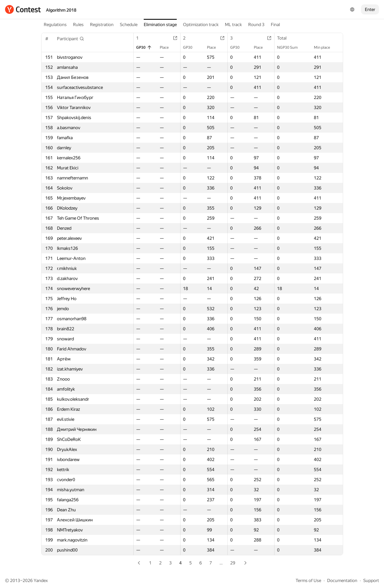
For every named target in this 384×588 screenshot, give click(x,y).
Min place (325, 47)
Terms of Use (308, 580)
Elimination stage (160, 25)
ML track (233, 25)
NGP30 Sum (291, 47)
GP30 (144, 47)
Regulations (55, 25)
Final (275, 25)
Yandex (41, 580)
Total (285, 38)
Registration (102, 25)
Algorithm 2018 (61, 10)
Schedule (129, 25)
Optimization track (201, 25)
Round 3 (256, 25)
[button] (71, 39)
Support (371, 580)
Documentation (342, 580)
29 (233, 563)
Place (167, 47)
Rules (78, 25)
